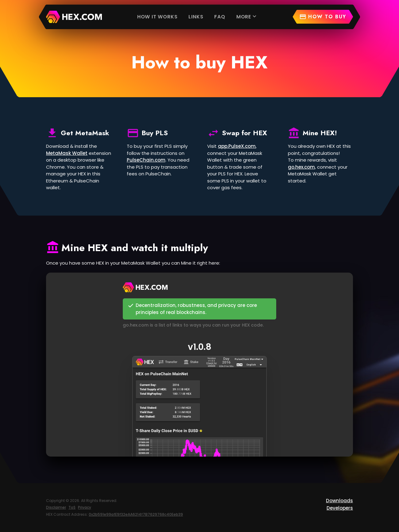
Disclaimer (56, 507)
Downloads (339, 501)
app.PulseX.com (237, 146)
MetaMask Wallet (67, 153)
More (247, 17)
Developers (340, 508)
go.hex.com (301, 167)
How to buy (323, 17)
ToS (72, 507)
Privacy (85, 507)
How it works (157, 17)
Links (196, 17)
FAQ (220, 17)
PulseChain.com (146, 160)
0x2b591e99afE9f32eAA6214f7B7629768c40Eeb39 (136, 514)
